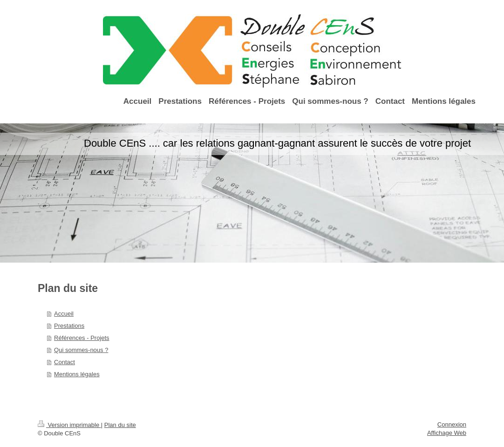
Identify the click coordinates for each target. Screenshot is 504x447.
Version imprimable (69, 425)
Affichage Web (447, 433)
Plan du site (120, 425)
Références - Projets (82, 338)
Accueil (64, 314)
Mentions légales (77, 374)
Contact (65, 362)
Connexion (452, 424)
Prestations (69, 326)
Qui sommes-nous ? (81, 350)
